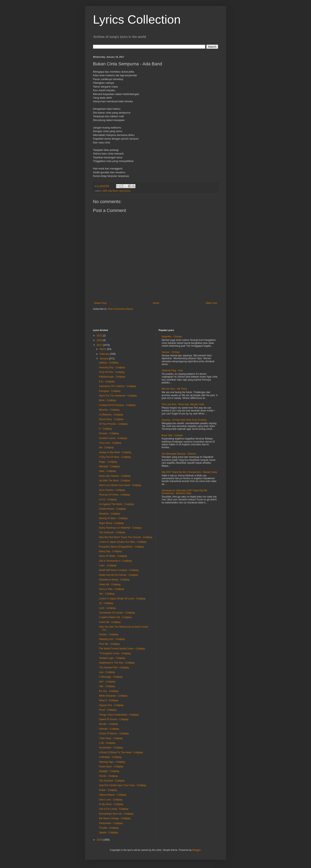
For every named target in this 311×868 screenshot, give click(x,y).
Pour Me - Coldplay (109, 644)
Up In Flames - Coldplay (112, 490)
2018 (100, 340)
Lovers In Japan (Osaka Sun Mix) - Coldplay (123, 542)
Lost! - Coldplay (107, 608)
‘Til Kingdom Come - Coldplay (115, 653)
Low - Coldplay (107, 672)
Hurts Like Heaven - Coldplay (115, 476)
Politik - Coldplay (108, 790)
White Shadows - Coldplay (113, 696)
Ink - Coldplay (106, 448)
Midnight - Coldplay (109, 466)
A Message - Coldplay (111, 677)
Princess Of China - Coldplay (114, 495)
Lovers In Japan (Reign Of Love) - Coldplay (122, 599)
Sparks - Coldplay (108, 833)
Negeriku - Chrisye (172, 337)
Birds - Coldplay (107, 400)
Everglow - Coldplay (110, 391)
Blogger (196, 850)
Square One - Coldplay (111, 705)
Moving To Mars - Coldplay (113, 518)
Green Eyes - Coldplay (111, 767)
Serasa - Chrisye (171, 352)
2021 (100, 336)
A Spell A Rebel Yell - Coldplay (115, 617)
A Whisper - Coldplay (110, 757)
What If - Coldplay (108, 700)
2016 (100, 840)
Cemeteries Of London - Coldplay (117, 613)
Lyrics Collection (137, 19)
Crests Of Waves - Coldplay (114, 733)
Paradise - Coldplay (109, 514)
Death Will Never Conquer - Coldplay (119, 570)
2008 (105, 191)
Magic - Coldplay (108, 462)
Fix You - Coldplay (109, 691)
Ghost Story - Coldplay (111, 419)
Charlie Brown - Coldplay (112, 509)
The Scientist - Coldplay (112, 781)
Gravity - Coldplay (108, 634)
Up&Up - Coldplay (109, 363)
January (104, 359)
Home (156, 303)
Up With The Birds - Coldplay (115, 481)
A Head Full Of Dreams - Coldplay (117, 405)
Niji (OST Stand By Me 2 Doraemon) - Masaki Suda (189, 472)
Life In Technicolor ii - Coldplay (115, 561)
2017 (100, 345)
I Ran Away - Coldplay (111, 738)
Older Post (211, 303)
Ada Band (113, 191)
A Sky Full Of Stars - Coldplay (115, 457)
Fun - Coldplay (107, 382)
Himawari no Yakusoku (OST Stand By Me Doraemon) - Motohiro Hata (184, 492)
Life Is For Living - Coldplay (114, 809)
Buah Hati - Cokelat (172, 435)
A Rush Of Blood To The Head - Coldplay (121, 752)
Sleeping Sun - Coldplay (112, 639)
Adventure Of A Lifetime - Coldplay (117, 386)
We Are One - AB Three (174, 389)
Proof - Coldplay (108, 710)
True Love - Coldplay (110, 443)
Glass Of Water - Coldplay (113, 556)
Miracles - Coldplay (109, 410)
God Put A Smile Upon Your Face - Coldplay (123, 785)
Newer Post (100, 303)
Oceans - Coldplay (109, 433)
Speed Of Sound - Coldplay (114, 719)
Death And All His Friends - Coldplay (118, 575)
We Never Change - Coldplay (115, 818)
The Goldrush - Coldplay (112, 532)
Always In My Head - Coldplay (115, 452)
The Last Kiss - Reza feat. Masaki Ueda (183, 404)
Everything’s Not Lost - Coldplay (116, 814)
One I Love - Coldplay (111, 800)
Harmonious (125, 191)
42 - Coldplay (106, 603)
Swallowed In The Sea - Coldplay (117, 663)
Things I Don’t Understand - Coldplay (119, 715)
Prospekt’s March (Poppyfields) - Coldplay (121, 547)
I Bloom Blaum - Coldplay (113, 795)
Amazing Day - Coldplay (112, 367)
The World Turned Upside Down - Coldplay (122, 649)
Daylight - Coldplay (109, 771)
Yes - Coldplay (107, 594)
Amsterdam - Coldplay (111, 748)
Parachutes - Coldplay (111, 823)
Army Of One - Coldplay (112, 372)
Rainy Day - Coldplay (110, 551)
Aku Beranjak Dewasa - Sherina (179, 454)
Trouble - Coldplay (109, 828)
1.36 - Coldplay (107, 743)
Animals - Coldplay (109, 729)
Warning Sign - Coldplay (112, 762)
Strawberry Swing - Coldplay (114, 580)
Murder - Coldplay (108, 724)
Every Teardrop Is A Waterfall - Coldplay (120, 528)
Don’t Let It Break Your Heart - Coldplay (120, 485)
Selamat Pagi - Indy (172, 370)
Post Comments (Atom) (120, 309)
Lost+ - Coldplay (108, 565)
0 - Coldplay (105, 429)
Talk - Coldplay (107, 686)
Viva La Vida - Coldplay (111, 589)
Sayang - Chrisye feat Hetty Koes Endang (184, 420)
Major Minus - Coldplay (111, 523)
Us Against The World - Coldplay (116, 504)
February (105, 354)
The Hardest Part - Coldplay (114, 668)
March (103, 349)
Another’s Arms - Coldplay (113, 438)
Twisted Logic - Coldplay (112, 658)
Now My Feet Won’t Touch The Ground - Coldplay (126, 537)
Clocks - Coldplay (108, 776)
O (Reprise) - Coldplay (111, 415)
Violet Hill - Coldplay (110, 584)
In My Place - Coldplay (111, 804)
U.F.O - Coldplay (108, 500)
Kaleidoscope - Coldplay (112, 377)
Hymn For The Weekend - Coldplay (118, 396)
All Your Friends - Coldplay (113, 424)
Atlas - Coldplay (107, 471)
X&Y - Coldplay (107, 682)
